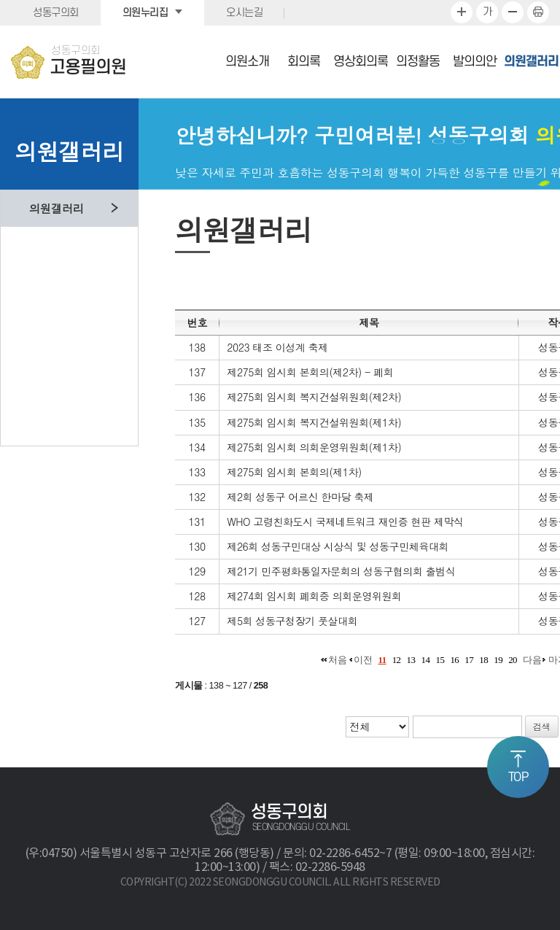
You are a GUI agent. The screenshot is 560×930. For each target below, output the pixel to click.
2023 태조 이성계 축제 (277, 347)
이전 (363, 660)
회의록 (304, 62)
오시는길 (244, 13)
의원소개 (247, 62)
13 (411, 660)
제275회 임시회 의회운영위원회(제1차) (314, 447)
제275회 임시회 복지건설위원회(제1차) (314, 422)
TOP (518, 778)
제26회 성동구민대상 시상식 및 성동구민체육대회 (338, 546)
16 (454, 660)
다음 (532, 660)
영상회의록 (361, 62)
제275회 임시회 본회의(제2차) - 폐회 (310, 372)
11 (382, 660)
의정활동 (418, 62)
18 (483, 660)
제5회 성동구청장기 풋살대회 (292, 621)
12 (397, 660)
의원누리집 (145, 13)
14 (426, 660)
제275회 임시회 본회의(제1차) (294, 472)
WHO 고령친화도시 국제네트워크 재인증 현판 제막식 (345, 522)
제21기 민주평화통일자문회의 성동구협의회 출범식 (341, 571)
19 (498, 660)
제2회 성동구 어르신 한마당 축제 (300, 497)
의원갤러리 (531, 62)
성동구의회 (56, 13)
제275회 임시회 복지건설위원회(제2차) (314, 397)
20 (513, 660)
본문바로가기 (0, 0)
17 (469, 660)
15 (440, 660)
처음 (337, 660)
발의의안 (475, 62)
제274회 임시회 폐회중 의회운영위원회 (314, 596)
